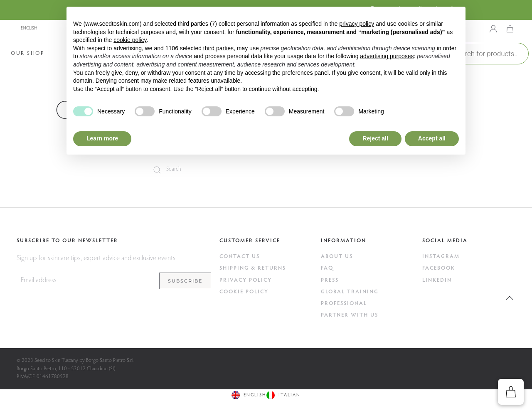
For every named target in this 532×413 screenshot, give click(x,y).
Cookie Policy (244, 292)
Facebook (439, 268)
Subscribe (185, 281)
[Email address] (84, 281)
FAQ (327, 268)
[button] (510, 298)
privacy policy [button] (357, 24)
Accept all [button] (432, 138)
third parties (218, 48)
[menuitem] (52, 28)
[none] (52, 28)
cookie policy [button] (130, 40)
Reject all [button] (375, 138)
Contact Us (240, 257)
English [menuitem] (29, 28)
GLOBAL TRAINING (350, 292)
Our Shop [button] (27, 53)
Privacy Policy (246, 280)
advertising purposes (387, 56)
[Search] (203, 170)
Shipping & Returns (253, 268)
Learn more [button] (102, 138)
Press (330, 280)
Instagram (441, 257)
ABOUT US (337, 257)
